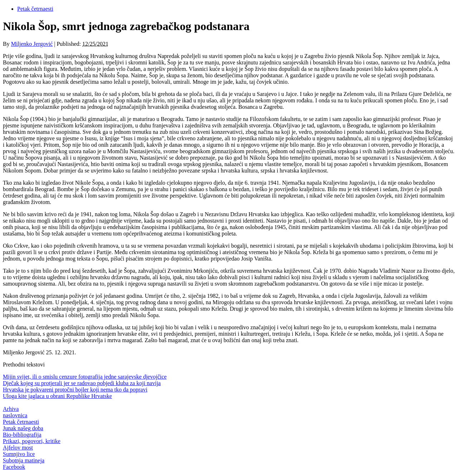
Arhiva (11, 409)
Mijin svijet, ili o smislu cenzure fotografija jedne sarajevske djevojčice (85, 377)
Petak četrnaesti (35, 9)
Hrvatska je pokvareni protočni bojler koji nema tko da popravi (75, 390)
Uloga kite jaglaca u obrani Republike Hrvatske (57, 396)
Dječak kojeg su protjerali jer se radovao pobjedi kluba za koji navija (82, 383)
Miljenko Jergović (32, 44)
